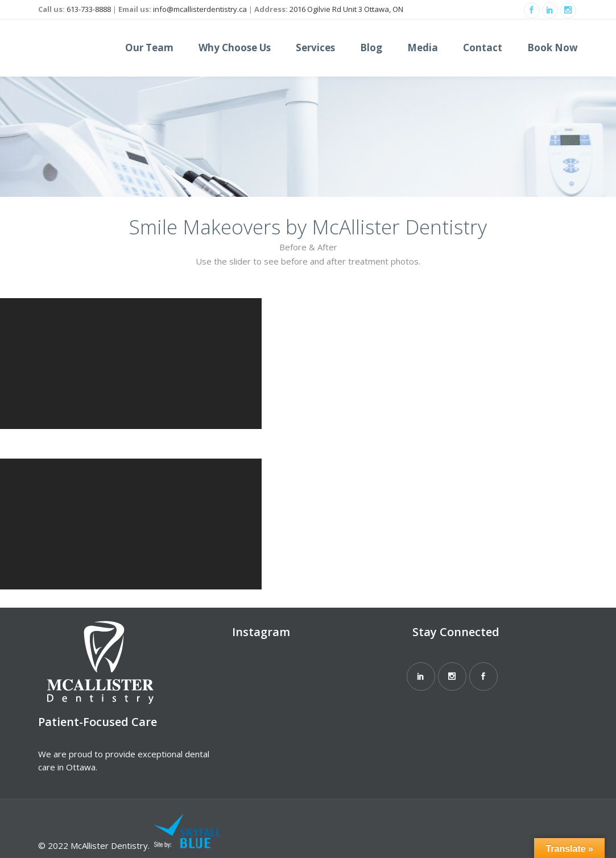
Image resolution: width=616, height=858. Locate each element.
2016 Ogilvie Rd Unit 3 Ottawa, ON (346, 9)
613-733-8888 (89, 9)
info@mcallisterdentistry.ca (200, 9)
